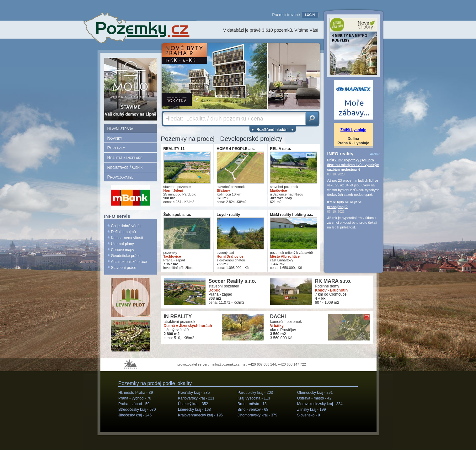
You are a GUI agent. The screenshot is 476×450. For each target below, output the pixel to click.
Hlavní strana (120, 128)
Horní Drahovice (230, 256)
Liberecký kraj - (194, 410)
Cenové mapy (123, 250)
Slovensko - (309, 415)
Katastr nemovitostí (127, 238)
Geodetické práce (126, 256)
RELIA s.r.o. (281, 149)
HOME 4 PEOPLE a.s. (236, 149)
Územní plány (123, 244)
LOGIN (310, 15)
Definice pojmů (123, 232)
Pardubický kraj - (255, 393)
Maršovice (279, 190)
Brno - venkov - (253, 410)
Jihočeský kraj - (135, 415)
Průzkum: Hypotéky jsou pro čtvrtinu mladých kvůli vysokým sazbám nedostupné (353, 165)
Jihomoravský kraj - (257, 415)
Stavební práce (124, 268)
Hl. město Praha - (136, 393)
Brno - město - (252, 404)
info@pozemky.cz (226, 364)
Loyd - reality (229, 215)
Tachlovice (172, 256)
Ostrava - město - (314, 398)
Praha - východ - (135, 398)
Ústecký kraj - (193, 404)
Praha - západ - (134, 404)
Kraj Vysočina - (254, 398)
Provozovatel (120, 177)
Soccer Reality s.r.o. (233, 281)
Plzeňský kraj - (194, 393)
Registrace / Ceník (125, 167)
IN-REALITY (178, 316)
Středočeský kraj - (137, 410)
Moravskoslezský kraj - (320, 404)
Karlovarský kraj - (196, 398)
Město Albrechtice (285, 256)
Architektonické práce (129, 262)
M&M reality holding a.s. (292, 215)
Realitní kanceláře (125, 158)
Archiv (375, 154)
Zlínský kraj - (311, 410)
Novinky (115, 138)
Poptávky (116, 148)
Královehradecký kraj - (200, 415)
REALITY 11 (174, 149)
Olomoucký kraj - (315, 393)
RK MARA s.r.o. (333, 281)
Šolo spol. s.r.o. (177, 215)
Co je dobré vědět (126, 226)
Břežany (224, 190)
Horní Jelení (173, 190)
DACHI (278, 316)
